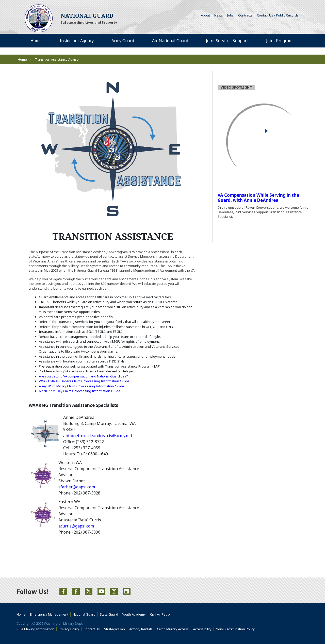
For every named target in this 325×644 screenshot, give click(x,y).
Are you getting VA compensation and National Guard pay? (84, 376)
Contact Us (92, 629)
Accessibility (203, 629)
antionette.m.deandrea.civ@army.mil (98, 436)
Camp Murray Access (174, 629)
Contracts (245, 15)
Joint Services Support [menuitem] (227, 41)
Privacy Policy (69, 629)
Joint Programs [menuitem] (280, 41)
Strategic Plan (115, 629)
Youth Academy (134, 614)
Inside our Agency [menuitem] (77, 41)
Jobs (231, 15)
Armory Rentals (141, 629)
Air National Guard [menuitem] (170, 41)
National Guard (84, 614)
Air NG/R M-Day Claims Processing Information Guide (80, 391)
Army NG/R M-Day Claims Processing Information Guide (82, 386)
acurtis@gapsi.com (76, 526)
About (207, 15)
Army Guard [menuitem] (123, 41)
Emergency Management (49, 614)
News (219, 15)
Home (22, 59)
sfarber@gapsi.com (77, 487)
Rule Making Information (35, 629)
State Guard (109, 614)
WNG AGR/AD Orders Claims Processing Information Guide (84, 381)
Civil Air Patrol (161, 614)
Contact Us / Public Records (278, 15)
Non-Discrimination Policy (236, 629)
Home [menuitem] (36, 41)
